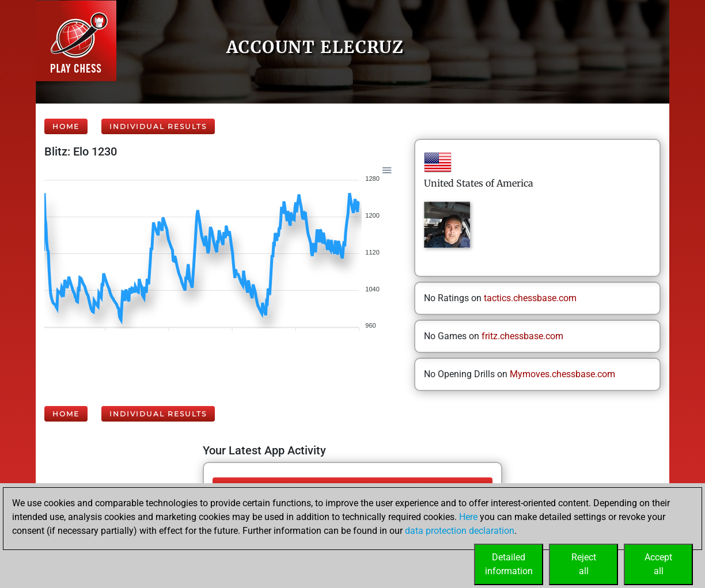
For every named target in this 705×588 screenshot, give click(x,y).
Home (66, 126)
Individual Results (158, 126)
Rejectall (584, 564)
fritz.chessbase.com (522, 336)
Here (468, 517)
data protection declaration (460, 531)
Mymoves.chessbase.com (562, 374)
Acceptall (658, 564)
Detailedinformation (509, 564)
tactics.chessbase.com (530, 298)
